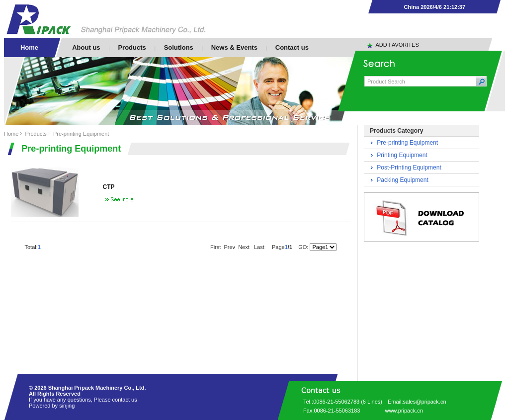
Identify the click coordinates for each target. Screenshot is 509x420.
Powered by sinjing (52, 406)
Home (11, 134)
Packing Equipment (402, 180)
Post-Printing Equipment (409, 168)
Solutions (179, 47)
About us (86, 47)
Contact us (292, 47)
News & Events (234, 47)
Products (132, 47)
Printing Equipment (402, 155)
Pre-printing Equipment (81, 134)
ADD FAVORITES (397, 45)
